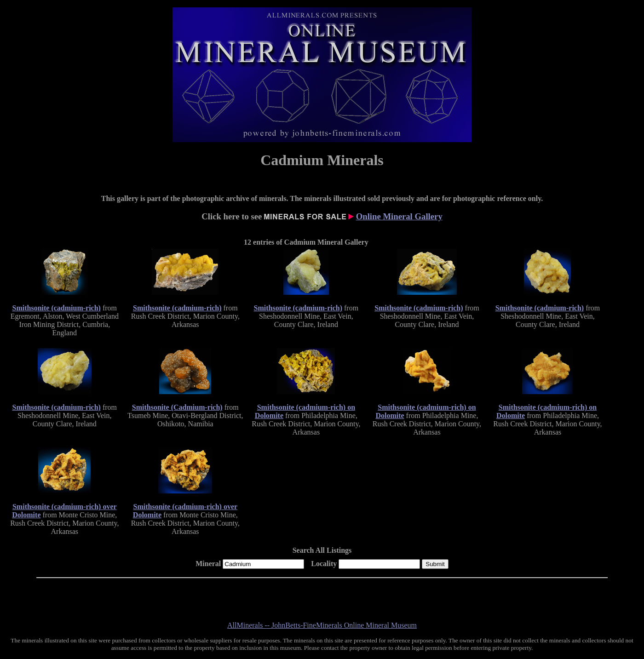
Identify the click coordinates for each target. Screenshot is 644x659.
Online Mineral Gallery (399, 216)
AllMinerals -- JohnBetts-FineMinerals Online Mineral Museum (322, 625)
